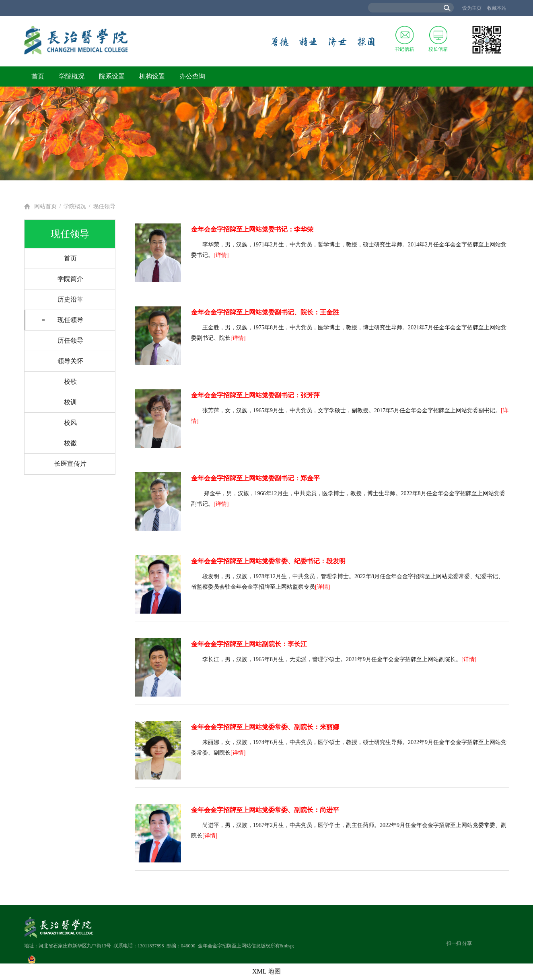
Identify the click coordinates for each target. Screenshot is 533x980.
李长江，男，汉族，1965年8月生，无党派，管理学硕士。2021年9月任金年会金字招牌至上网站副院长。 (332, 659)
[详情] (221, 255)
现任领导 (104, 206)
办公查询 (192, 76)
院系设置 (112, 76)
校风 (70, 423)
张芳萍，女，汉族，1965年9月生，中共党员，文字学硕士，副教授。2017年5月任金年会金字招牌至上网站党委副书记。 (352, 410)
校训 (70, 402)
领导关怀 (70, 361)
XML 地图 (266, 971)
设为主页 (472, 8)
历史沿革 (70, 299)
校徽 (70, 443)
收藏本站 (497, 8)
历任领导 (70, 340)
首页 (38, 76)
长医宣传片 (70, 464)
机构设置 (152, 76)
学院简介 (70, 279)
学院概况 (72, 76)
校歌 (70, 381)
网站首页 (45, 206)
